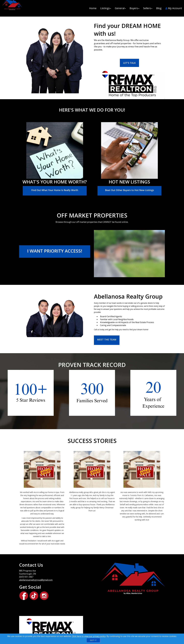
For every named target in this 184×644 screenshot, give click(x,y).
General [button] (120, 8)
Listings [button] (106, 8)
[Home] (12, 8)
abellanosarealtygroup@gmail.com (36, 580)
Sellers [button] (148, 8)
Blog (159, 8)
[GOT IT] (93, 640)
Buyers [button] (134, 8)
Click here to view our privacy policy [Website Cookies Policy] (89, 636)
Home (93, 8)
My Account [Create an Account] (174, 8)
